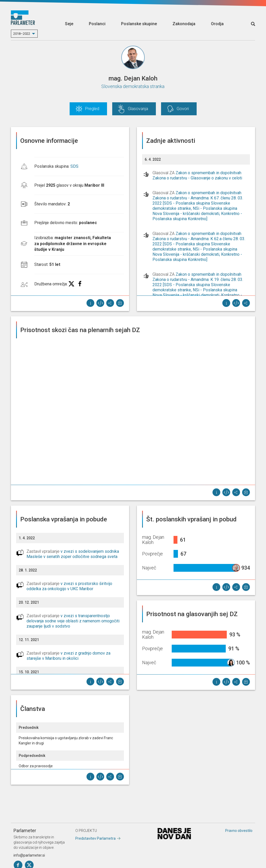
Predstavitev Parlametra (95, 838)
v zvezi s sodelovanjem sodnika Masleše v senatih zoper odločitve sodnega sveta (73, 554)
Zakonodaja (184, 24)
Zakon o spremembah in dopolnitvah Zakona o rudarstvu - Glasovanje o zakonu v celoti (197, 175)
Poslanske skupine (139, 24)
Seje (69, 24)
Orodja (217, 24)
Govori (183, 109)
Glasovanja (138, 109)
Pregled (92, 109)
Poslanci (97, 24)
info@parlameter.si (29, 855)
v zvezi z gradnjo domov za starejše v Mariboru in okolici (68, 656)
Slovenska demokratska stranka (133, 86)
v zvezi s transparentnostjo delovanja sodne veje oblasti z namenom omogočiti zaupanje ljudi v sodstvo (73, 621)
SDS (74, 166)
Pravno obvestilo (239, 831)
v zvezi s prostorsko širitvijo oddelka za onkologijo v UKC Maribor (69, 586)
